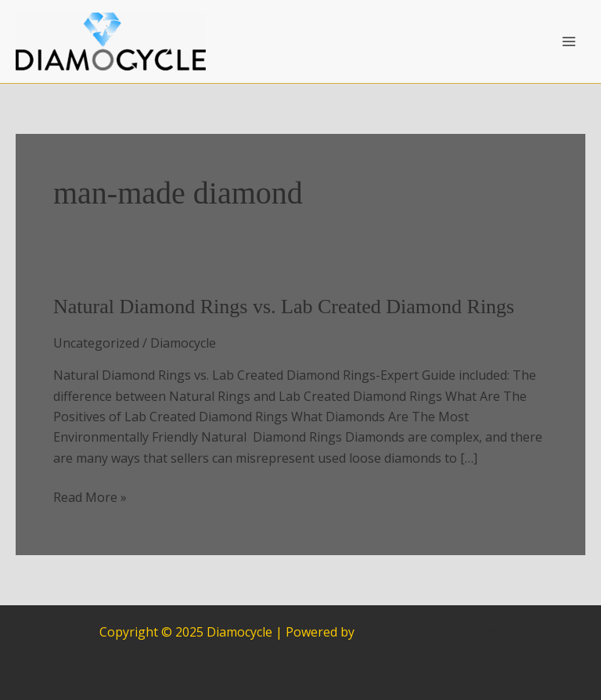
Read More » (90, 497)
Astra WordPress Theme (430, 632)
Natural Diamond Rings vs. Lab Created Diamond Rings (284, 307)
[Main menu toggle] (569, 41)
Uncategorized (96, 343)
